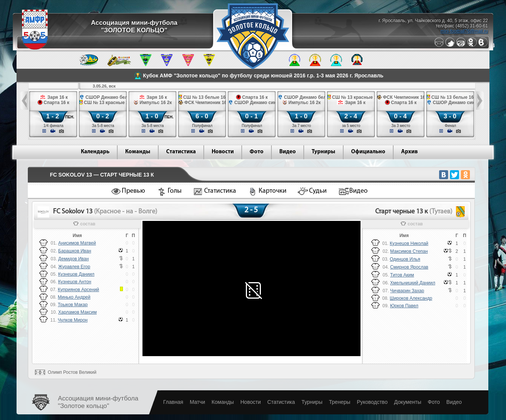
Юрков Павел (404, 306)
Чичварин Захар (407, 291)
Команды (138, 152)
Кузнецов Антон (74, 282)
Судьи (318, 191)
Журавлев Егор (74, 267)
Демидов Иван (73, 259)
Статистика (181, 152)
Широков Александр (411, 298)
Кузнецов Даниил (76, 274)
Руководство (372, 402)
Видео (288, 152)
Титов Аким (402, 275)
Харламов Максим (77, 312)
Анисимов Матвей (77, 243)
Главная (173, 402)
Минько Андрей (74, 297)
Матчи (198, 402)
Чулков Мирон (73, 320)
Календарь (95, 152)
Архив (409, 152)
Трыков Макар (73, 305)
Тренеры (340, 402)
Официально (368, 152)
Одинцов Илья (405, 259)
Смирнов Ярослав (409, 267)
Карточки (273, 191)
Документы (408, 402)
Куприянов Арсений (79, 290)
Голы (175, 191)
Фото (257, 152)
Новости (223, 152)
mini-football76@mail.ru (464, 31)
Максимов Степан (409, 251)
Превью (133, 191)
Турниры (323, 152)
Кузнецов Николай (409, 243)
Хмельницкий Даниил (413, 283)
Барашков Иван (75, 251)
